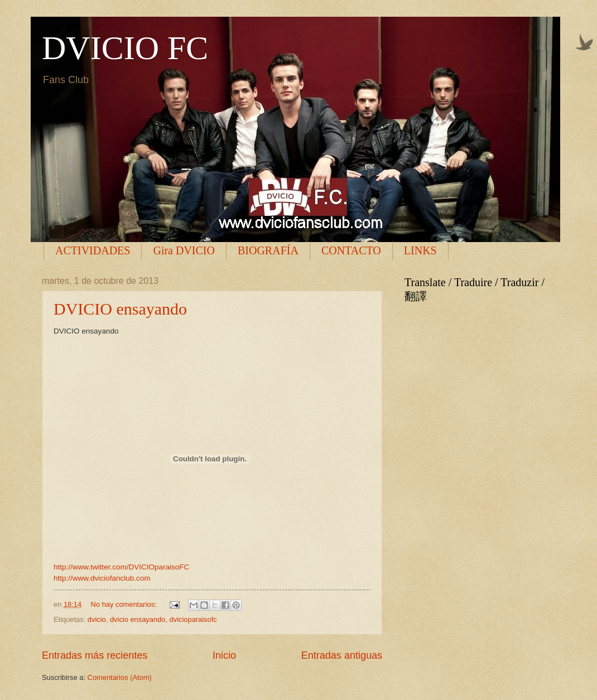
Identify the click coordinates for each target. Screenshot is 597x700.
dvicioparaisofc (193, 619)
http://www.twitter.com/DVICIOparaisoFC (121, 567)
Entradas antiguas (342, 655)
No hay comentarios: (125, 604)
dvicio (97, 619)
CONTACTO (351, 250)
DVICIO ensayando (120, 309)
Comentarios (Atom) (120, 677)
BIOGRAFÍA (268, 250)
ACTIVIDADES (93, 250)
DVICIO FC (125, 48)
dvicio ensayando (138, 619)
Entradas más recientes (95, 655)
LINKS (420, 250)
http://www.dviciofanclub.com (102, 578)
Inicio (224, 655)
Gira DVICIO (184, 250)
